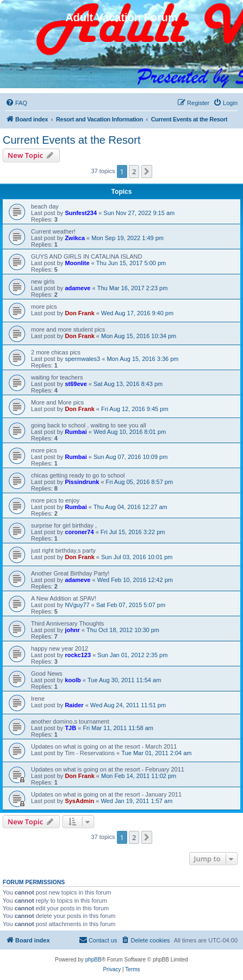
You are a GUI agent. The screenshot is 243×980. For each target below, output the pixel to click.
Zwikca (75, 238)
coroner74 (79, 532)
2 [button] (134, 171)
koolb (73, 680)
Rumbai (76, 432)
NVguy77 (77, 605)
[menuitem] (16, 103)
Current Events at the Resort (71, 140)
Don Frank (79, 313)
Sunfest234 (81, 213)
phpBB (94, 960)
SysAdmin (79, 801)
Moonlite (77, 263)
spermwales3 (82, 359)
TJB (70, 728)
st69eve (76, 384)
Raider (74, 705)
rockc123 (78, 655)
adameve (77, 288)
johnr (72, 630)
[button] (147, 171)
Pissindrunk (82, 482)
